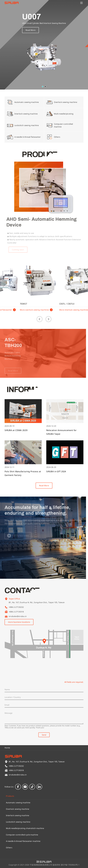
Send (44, 735)
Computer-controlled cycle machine (22, 835)
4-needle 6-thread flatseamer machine (23, 841)
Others (9, 848)
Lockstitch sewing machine (18, 822)
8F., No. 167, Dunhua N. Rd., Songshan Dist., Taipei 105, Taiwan (37, 605)
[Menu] (81, 3)
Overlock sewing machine (18, 809)
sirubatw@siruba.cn (18, 616)
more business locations (19, 622)
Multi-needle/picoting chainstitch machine (25, 828)
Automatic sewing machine (18, 803)
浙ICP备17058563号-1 (70, 865)
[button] (43, 87)
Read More (30, 32)
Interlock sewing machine (18, 815)
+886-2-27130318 (16, 612)
